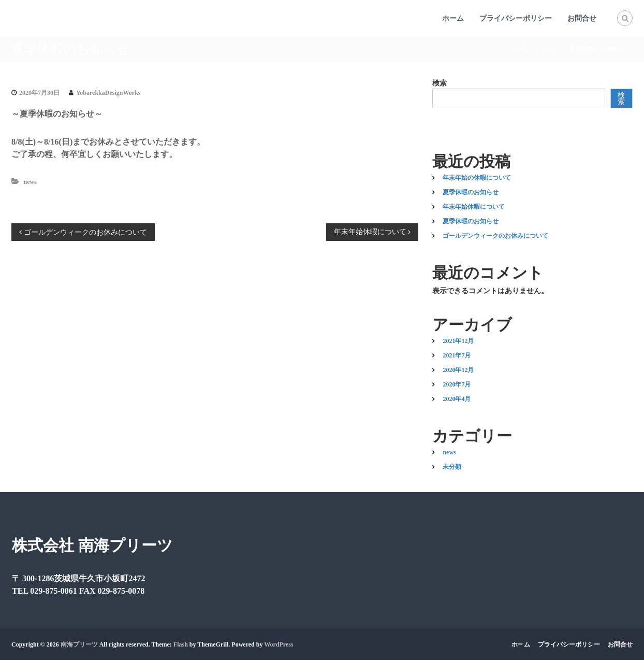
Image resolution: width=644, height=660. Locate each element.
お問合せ (582, 18)
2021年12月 (458, 341)
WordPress (279, 644)
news (548, 49)
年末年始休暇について (474, 207)
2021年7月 (457, 355)
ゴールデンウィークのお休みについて (495, 236)
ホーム (453, 18)
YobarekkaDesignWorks (108, 93)
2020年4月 (457, 399)
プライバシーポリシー (516, 18)
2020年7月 (457, 384)
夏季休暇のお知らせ (471, 192)
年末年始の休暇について (477, 178)
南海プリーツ (79, 644)
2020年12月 (458, 370)
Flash (181, 644)
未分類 (452, 467)
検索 (440, 83)
